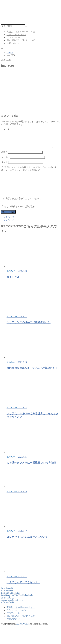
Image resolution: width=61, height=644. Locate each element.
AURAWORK (23, 627)
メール (5, 160)
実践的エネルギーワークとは (21, 32)
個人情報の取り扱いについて (21, 40)
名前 (4, 155)
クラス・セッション (16, 35)
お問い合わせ (13, 43)
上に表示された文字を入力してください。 (22, 202)
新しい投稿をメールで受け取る (20, 210)
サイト (4, 165)
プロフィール (13, 37)
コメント (5, 129)
